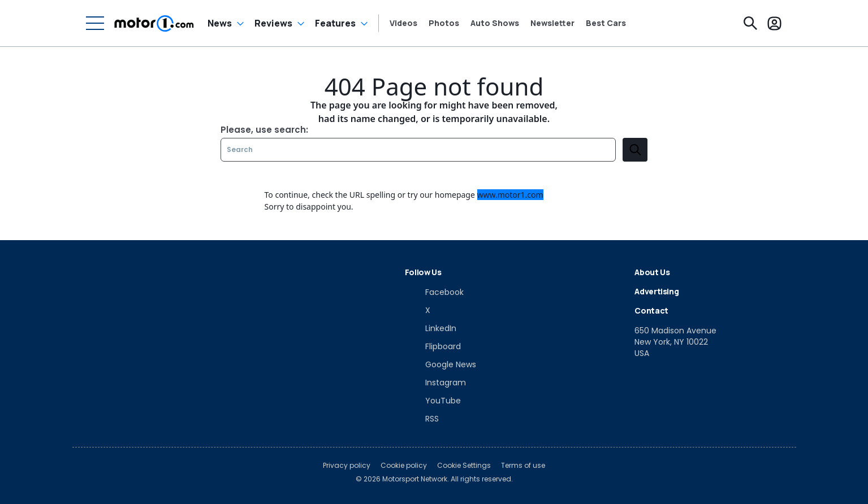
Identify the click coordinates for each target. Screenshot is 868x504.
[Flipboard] (433, 346)
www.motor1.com (510, 195)
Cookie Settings (464, 466)
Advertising (657, 291)
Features (335, 23)
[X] (418, 310)
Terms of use (523, 466)
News (220, 23)
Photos (444, 23)
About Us (652, 272)
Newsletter (552, 23)
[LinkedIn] (431, 328)
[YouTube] (433, 401)
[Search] (750, 23)
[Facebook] (434, 292)
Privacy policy (347, 466)
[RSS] (422, 419)
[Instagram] (435, 383)
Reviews (273, 23)
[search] (635, 150)
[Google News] (441, 364)
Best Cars (606, 23)
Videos (403, 23)
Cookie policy (404, 466)
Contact (651, 310)
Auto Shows (495, 23)
